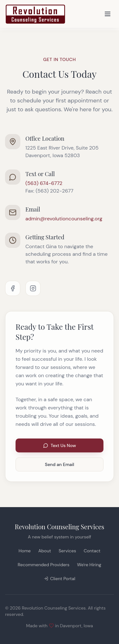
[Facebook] (13, 288)
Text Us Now (60, 445)
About (45, 551)
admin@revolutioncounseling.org (64, 219)
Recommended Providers (44, 565)
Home (25, 551)
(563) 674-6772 (44, 183)
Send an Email (60, 464)
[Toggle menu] (108, 14)
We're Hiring (89, 565)
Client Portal (60, 579)
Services (67, 551)
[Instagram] (33, 288)
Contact (92, 551)
